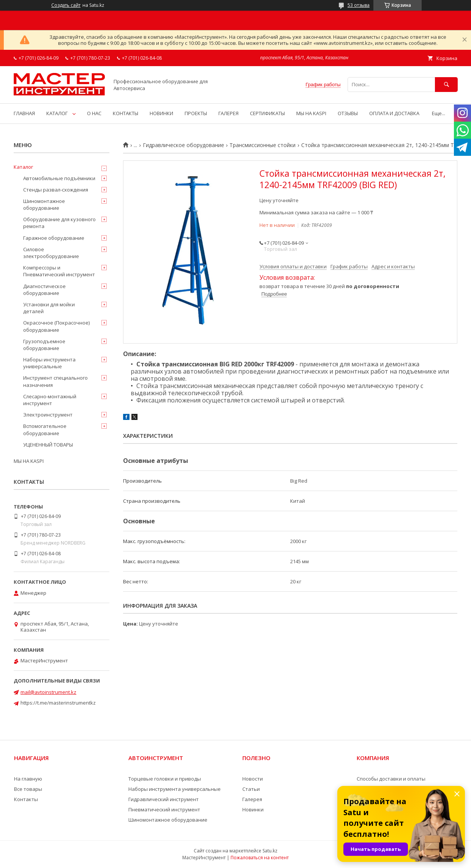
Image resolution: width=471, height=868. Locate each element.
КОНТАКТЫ (126, 113)
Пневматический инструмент (164, 809)
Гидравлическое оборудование (183, 145)
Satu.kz (270, 851)
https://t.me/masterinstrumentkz (58, 703)
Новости (253, 779)
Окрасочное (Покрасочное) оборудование (56, 326)
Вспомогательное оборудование (45, 429)
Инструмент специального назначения (55, 381)
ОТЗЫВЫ (348, 113)
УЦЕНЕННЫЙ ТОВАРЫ (48, 445)
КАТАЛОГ (57, 113)
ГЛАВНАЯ (24, 113)
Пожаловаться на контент (260, 858)
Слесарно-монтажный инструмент (50, 400)
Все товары (28, 789)
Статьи (251, 789)
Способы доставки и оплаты (391, 779)
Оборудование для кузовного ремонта (59, 223)
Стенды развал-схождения (56, 190)
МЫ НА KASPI (311, 113)
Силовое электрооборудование (51, 253)
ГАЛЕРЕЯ (228, 113)
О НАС (94, 113)
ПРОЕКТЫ (196, 113)
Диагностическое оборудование (44, 290)
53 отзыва (359, 5)
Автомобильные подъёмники (59, 178)
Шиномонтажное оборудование (44, 204)
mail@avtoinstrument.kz (48, 692)
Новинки (253, 809)
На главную (28, 779)
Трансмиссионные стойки (262, 145)
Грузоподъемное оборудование (44, 345)
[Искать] (446, 85)
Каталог (23, 167)
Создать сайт (66, 5)
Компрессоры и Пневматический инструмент (59, 271)
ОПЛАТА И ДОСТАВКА (394, 113)
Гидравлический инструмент (164, 799)
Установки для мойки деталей (49, 308)
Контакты (26, 799)
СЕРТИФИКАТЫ (267, 113)
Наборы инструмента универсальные (49, 363)
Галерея (252, 799)
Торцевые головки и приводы (165, 779)
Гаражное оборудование (54, 238)
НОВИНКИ (161, 113)
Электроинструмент (48, 415)
